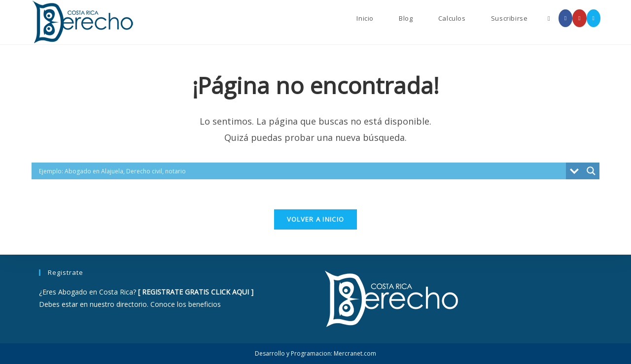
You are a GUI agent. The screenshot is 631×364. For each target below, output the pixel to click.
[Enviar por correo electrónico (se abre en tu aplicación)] (594, 18)
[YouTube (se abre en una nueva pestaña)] (579, 18)
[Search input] (301, 171)
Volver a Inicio (316, 219)
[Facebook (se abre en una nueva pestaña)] (565, 18)
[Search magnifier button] (591, 171)
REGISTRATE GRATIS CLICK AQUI (195, 292)
